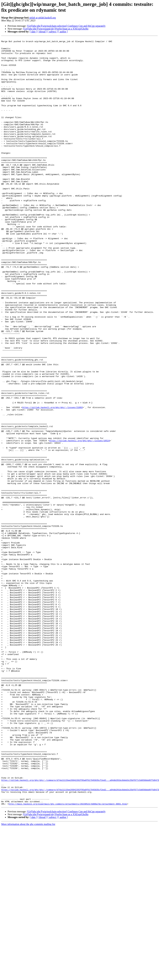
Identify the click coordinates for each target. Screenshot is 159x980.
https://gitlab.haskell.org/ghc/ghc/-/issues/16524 (79, 521)
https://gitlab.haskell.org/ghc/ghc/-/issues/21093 (52, 481)
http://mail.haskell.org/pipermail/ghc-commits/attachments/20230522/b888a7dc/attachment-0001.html (68, 957)
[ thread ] (42, 32)
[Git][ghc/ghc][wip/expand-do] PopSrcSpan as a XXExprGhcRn (56, 29)
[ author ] (63, 32)
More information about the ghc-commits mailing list (28, 977)
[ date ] (33, 32)
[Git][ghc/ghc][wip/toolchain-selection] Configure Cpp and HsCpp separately (66, 26)
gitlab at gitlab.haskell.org (43, 18)
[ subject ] (53, 32)
